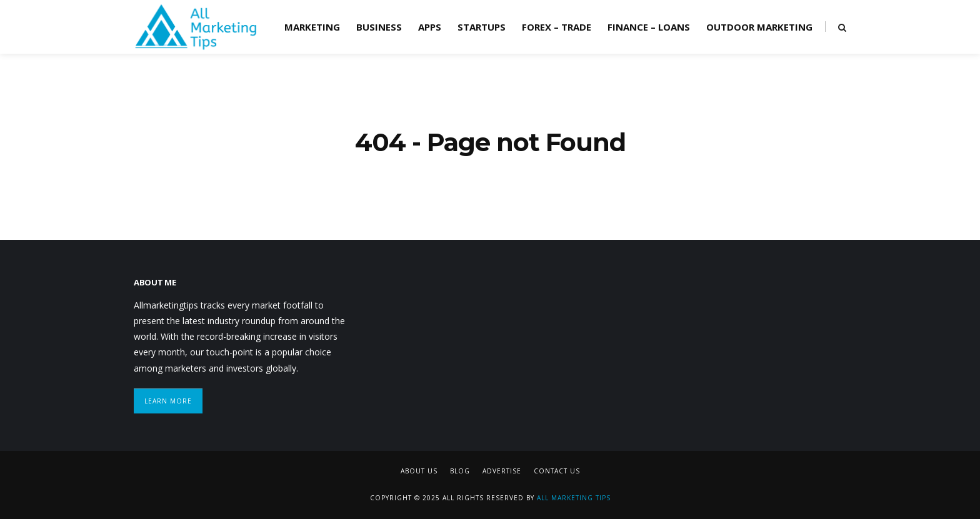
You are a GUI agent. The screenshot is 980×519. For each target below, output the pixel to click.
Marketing (312, 27)
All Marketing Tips (574, 498)
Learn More (168, 401)
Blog (460, 471)
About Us (419, 471)
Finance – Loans (649, 27)
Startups (482, 27)
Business (379, 27)
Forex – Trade (557, 27)
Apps (430, 27)
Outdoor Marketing (759, 27)
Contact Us (557, 471)
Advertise (502, 471)
